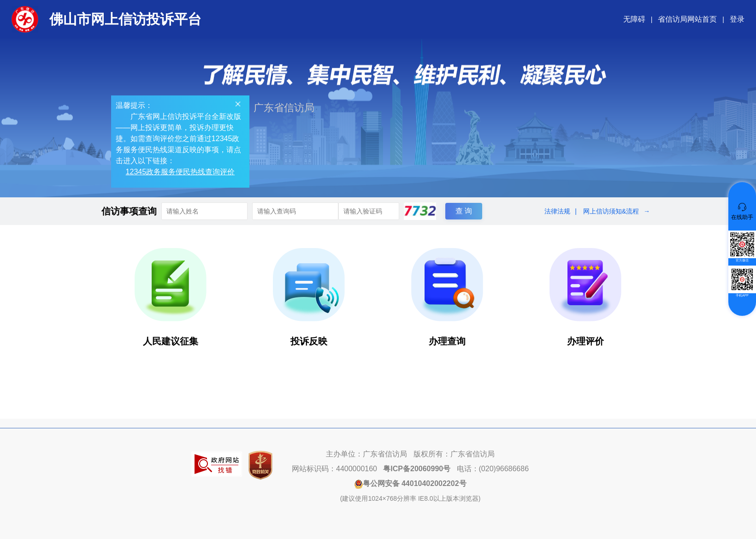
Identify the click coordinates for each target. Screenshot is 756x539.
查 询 (464, 211)
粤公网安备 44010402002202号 (410, 483)
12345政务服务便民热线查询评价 (182, 173)
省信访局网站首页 (687, 19)
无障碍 (634, 19)
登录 (737, 19)
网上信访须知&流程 (611, 211)
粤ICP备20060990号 (417, 469)
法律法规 (557, 211)
